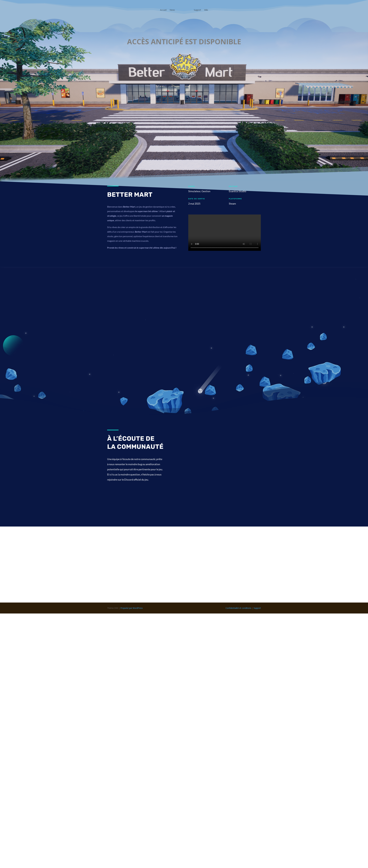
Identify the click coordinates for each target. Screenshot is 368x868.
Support (197, 10)
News (172, 10)
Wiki (206, 10)
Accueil (163, 10)
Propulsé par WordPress (132, 608)
